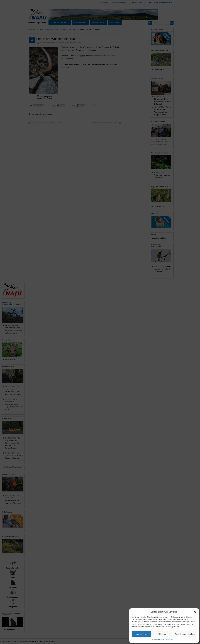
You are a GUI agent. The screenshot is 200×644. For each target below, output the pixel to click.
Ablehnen (162, 634)
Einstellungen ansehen (185, 634)
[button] (195, 612)
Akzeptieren (142, 634)
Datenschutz (170, 640)
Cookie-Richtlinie (158, 640)
